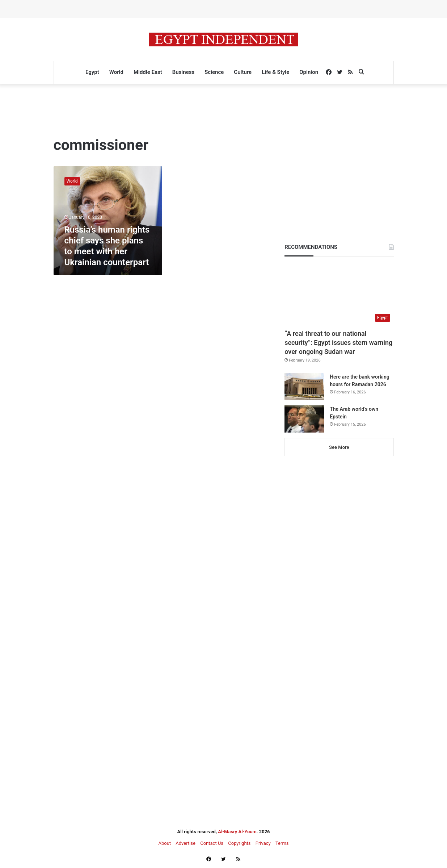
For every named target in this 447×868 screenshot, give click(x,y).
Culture (243, 72)
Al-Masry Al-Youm (237, 832)
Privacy (263, 843)
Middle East (148, 72)
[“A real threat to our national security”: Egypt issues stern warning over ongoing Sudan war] (339, 295)
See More (339, 447)
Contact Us (212, 843)
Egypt (92, 72)
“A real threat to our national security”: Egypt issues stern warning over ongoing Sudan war (338, 343)
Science (214, 72)
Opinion (309, 72)
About (165, 843)
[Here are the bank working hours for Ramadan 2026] (304, 387)
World (116, 72)
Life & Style (275, 72)
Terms (282, 843)
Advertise (185, 843)
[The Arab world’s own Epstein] (304, 419)
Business (183, 72)
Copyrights (239, 843)
